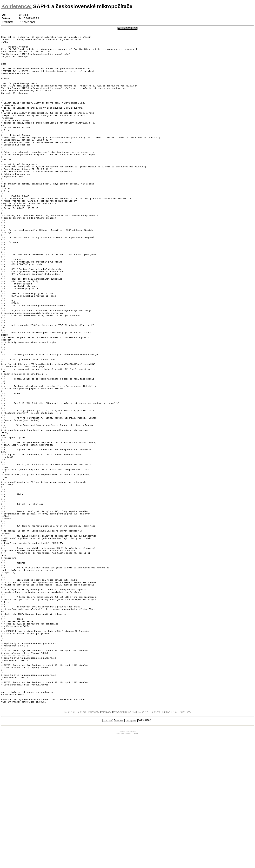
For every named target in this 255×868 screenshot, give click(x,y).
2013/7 (143, 844)
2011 (119, 853)
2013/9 (155, 844)
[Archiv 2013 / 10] (128, 28)
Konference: (17, 6)
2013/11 (185, 844)
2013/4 (106, 844)
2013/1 (69, 844)
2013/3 (94, 844)
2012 (131, 853)
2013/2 (81, 844)
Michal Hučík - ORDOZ (130, 865)
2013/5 (118, 844)
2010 (108, 853)
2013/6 (131, 844)
